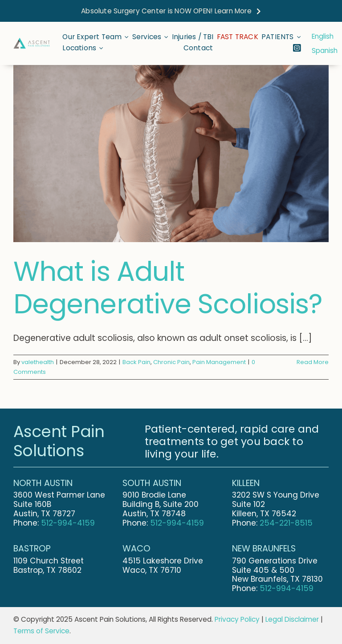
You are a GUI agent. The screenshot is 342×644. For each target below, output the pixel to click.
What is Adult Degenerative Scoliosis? (168, 288)
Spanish (325, 51)
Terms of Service (41, 631)
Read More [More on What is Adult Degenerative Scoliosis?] (313, 362)
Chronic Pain (171, 362)
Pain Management (219, 362)
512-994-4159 (68, 523)
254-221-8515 (286, 523)
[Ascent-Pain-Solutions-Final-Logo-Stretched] (32, 42)
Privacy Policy (237, 619)
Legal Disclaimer (292, 619)
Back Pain (136, 362)
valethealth (38, 362)
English (323, 36)
